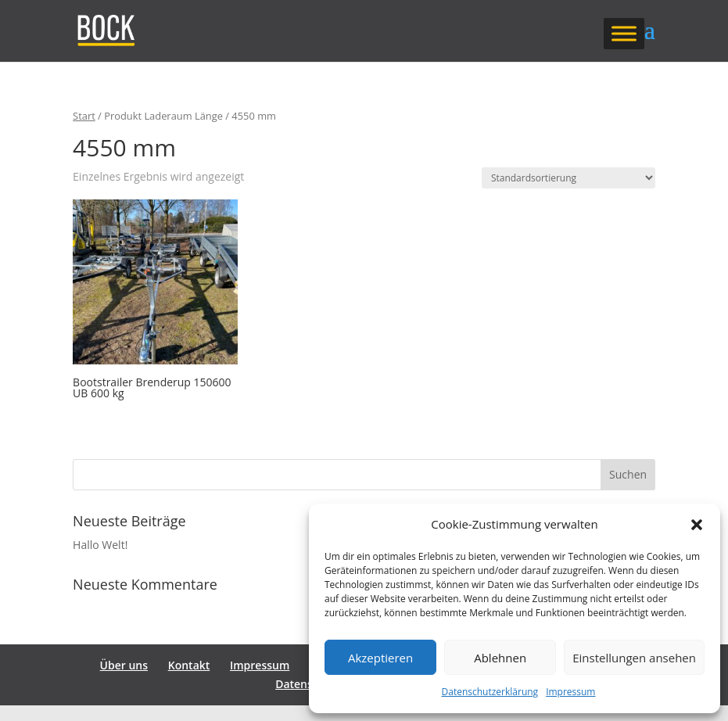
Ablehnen (500, 658)
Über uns (124, 665)
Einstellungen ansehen (634, 658)
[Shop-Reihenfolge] (568, 178)
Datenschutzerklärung (490, 692)
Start (84, 116)
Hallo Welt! (100, 545)
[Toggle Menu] (624, 33)
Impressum (570, 692)
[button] (697, 525)
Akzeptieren (380, 658)
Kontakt (189, 665)
